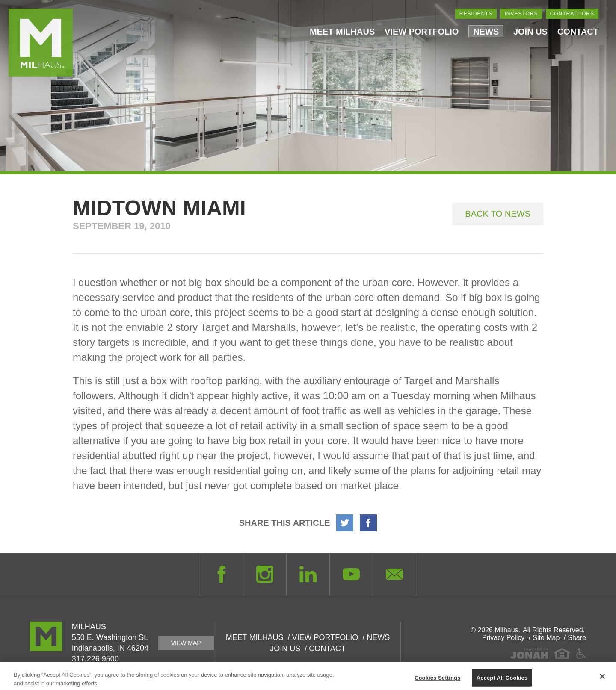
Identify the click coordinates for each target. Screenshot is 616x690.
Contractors (572, 14)
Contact (578, 32)
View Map (186, 643)
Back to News (498, 214)
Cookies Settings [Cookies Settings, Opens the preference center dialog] (438, 681)
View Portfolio (422, 32)
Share (577, 638)
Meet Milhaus (342, 32)
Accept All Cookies (502, 681)
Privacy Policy (503, 638)
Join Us (530, 32)
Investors (521, 14)
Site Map (546, 638)
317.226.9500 (95, 659)
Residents (476, 14)
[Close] (602, 679)
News (486, 32)
